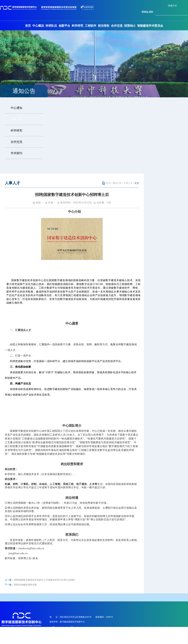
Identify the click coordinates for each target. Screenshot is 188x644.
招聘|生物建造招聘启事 (25, 585)
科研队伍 (51, 26)
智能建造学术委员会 (150, 26)
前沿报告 (104, 26)
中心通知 (16, 108)
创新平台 (64, 26)
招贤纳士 (130, 26)
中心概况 (38, 26)
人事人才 (16, 119)
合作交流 (117, 26)
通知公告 (117, 183)
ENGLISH (147, 12)
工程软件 (91, 26)
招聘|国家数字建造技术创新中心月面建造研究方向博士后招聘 (44, 580)
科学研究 (77, 26)
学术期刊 (16, 153)
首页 (28, 26)
